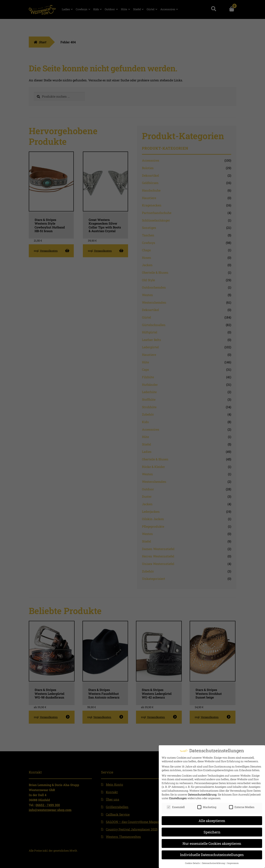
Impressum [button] (233, 862)
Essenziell (176, 806)
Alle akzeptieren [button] (212, 819)
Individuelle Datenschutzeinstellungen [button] (212, 854)
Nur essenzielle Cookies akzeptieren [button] (212, 842)
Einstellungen (178, 797)
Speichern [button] (212, 831)
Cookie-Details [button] (193, 862)
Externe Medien (242, 806)
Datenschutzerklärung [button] (214, 862)
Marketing (207, 806)
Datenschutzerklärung (202, 793)
